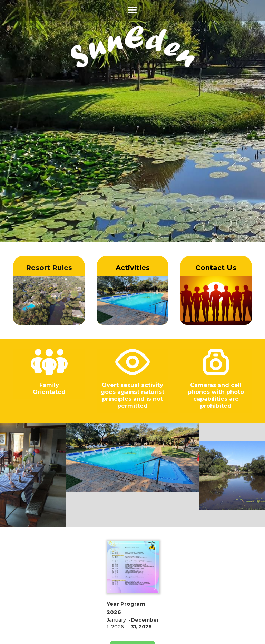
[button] (132, 10)
